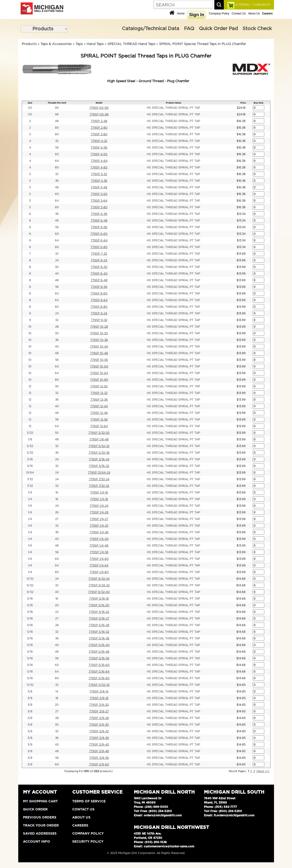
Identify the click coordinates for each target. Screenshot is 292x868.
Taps (79, 44)
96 (57, 114)
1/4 (30, 493)
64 (57, 161)
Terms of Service (89, 801)
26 (57, 512)
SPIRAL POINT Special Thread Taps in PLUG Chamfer (203, 44)
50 (57, 433)
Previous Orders (40, 818)
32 (57, 141)
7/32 (30, 479)
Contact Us (239, 14)
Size (30, 103)
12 (30, 386)
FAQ (189, 29)
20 (57, 605)
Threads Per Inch (57, 103)
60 (57, 154)
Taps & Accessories (56, 44)
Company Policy (219, 14)
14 (57, 692)
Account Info (36, 842)
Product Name (173, 103)
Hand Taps (95, 44)
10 (30, 327)
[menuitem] (44, 29)
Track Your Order (41, 826)
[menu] (44, 29)
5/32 (30, 446)
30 (57, 267)
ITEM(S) (243, 5)
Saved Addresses (40, 834)
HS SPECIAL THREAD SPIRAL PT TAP (173, 108)
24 (57, 260)
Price (243, 103)
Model (99, 103)
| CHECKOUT (261, 5)
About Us (254, 14)
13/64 (30, 473)
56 (57, 148)
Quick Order (35, 809)
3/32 (30, 433)
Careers (80, 826)
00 (30, 108)
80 (57, 128)
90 (57, 108)
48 (57, 121)
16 (57, 493)
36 (57, 181)
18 (57, 499)
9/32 (30, 579)
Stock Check (257, 29)
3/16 (30, 459)
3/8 (30, 692)
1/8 (30, 439)
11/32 (30, 685)
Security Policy (88, 842)
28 (57, 327)
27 (57, 519)
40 (57, 274)
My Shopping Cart (40, 801)
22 (57, 612)
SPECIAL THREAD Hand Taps (131, 44)
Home (181, 14)
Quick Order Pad (218, 29)
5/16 (30, 599)
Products (43, 29)
